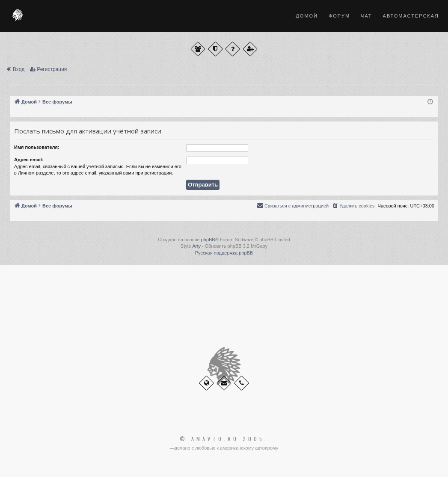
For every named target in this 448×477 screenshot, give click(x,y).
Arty (196, 246)
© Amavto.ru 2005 (222, 439)
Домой (307, 16)
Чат (366, 16)
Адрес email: (29, 160)
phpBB (208, 240)
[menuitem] (353, 206)
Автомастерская (411, 16)
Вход (19, 69)
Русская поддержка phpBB (224, 253)
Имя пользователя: (37, 147)
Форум (339, 16)
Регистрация (52, 69)
